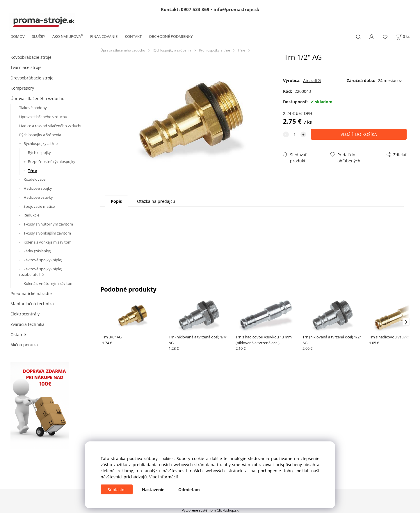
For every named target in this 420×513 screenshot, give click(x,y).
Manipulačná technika (32, 304)
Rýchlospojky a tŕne (41, 143)
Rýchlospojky (39, 152)
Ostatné (18, 334)
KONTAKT (133, 36)
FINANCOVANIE (104, 36)
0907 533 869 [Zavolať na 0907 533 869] (195, 9)
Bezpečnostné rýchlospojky (52, 161)
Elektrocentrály (25, 314)
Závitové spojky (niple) (43, 260)
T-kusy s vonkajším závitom (47, 233)
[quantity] (295, 134)
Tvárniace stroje (26, 67)
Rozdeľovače (34, 179)
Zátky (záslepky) (37, 251)
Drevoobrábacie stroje (32, 78)
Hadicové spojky (38, 188)
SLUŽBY (39, 36)
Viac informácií (164, 477)
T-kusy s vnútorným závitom (48, 224)
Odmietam (189, 490)
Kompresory (22, 88)
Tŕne (32, 171)
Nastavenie (153, 490)
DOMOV (18, 36)
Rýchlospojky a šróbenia (40, 135)
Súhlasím (117, 490)
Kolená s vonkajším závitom (48, 242)
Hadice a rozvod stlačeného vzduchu (51, 126)
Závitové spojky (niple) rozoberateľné (41, 272)
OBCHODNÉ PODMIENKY (171, 36)
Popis (116, 201)
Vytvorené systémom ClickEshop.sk (210, 510)
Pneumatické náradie (31, 293)
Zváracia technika (27, 324)
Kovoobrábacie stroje (31, 57)
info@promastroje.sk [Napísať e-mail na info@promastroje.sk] (236, 9)
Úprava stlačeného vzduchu (38, 98)
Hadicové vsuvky (38, 197)
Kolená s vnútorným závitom (49, 283)
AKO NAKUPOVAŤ (68, 36)
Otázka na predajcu (156, 201)
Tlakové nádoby (33, 108)
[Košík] (403, 37)
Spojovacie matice (39, 206)
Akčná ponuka (24, 345)
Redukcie (31, 215)
